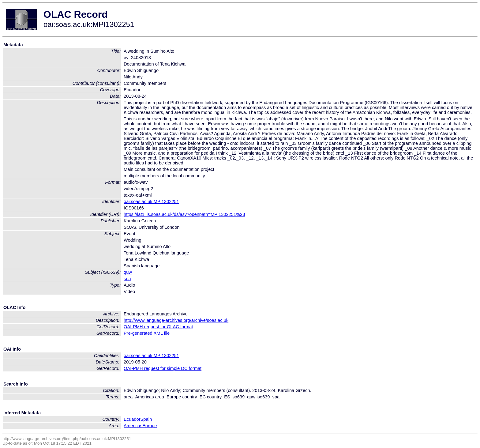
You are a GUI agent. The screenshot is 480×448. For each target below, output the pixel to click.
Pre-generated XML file (147, 333)
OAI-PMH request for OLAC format (158, 327)
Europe (150, 426)
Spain (146, 419)
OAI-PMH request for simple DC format (163, 368)
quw (128, 272)
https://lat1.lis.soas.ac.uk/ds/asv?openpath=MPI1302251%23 (184, 214)
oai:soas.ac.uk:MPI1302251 (151, 201)
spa (127, 279)
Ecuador (132, 419)
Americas (133, 426)
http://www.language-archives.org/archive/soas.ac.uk (176, 320)
